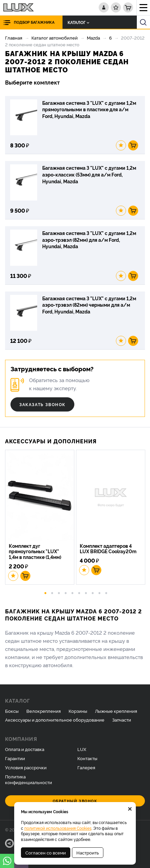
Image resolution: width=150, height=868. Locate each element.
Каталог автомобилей (55, 38)
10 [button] (106, 592)
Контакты (87, 758)
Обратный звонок (75, 801)
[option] (41, 518)
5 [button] (73, 592)
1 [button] (46, 592)
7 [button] (86, 592)
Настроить (88, 852)
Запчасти (122, 720)
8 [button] (93, 592)
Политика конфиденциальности (29, 779)
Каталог (78, 22)
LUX (82, 749)
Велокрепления (44, 711)
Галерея (86, 767)
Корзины (78, 711)
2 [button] (52, 592)
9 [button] (100, 592)
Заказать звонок (42, 404)
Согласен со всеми (46, 852)
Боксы (12, 711)
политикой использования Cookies (58, 828)
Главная (14, 38)
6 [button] (79, 592)
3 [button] (59, 592)
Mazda (93, 38)
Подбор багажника (34, 22)
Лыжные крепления (116, 711)
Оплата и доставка (25, 749)
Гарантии (15, 758)
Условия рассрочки (26, 767)
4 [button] (66, 592)
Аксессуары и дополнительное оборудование (55, 720)
